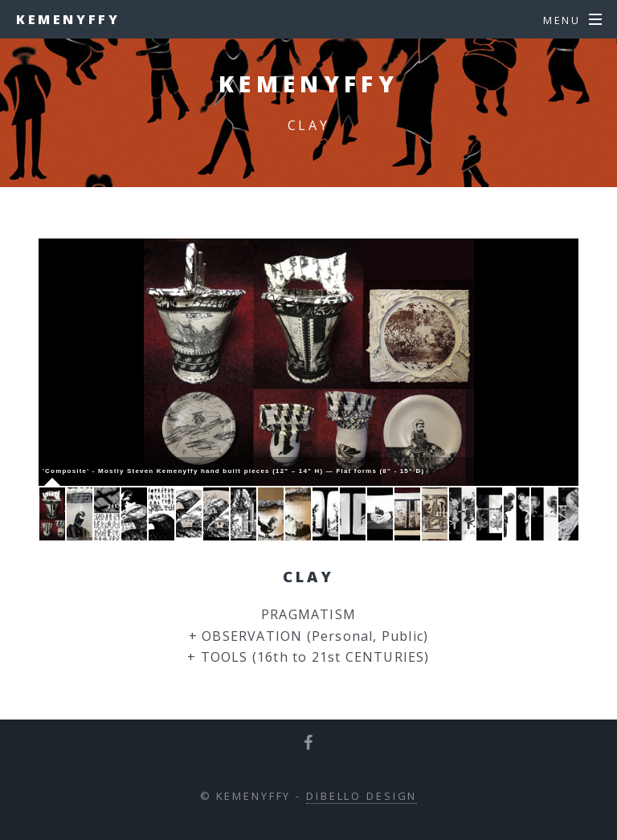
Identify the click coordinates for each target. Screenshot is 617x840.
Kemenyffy (68, 19)
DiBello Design (362, 796)
